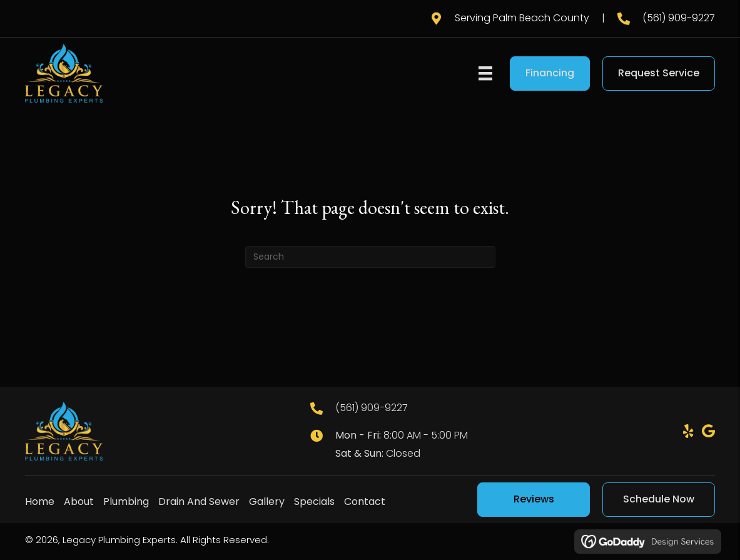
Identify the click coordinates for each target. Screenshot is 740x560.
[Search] (370, 257)
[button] (688, 431)
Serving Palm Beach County (522, 18)
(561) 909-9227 (679, 18)
